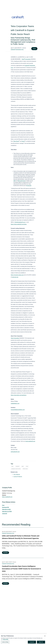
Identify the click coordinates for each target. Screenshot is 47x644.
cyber (23, 466)
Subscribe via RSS (6, 509)
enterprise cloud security (16, 469)
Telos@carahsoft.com (20, 222)
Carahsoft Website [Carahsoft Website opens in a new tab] (18, 477)
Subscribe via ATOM (7, 511)
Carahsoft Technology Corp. (17, 49)
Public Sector (25, 469)
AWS (15, 181)
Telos (12, 466)
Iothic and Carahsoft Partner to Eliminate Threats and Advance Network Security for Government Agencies (21, 537)
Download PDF (6, 507)
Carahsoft (17, 466)
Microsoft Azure (22, 181)
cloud (27, 466)
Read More (6, 553)
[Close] (45, 637)
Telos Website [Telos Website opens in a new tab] (17, 475)
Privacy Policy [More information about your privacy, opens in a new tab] (6, 641)
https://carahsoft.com (7, 497)
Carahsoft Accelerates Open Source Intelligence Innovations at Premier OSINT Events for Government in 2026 (21, 569)
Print (3, 505)
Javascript (5, 514)
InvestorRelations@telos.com (18, 410)
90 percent (29, 186)
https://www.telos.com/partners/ (19, 395)
